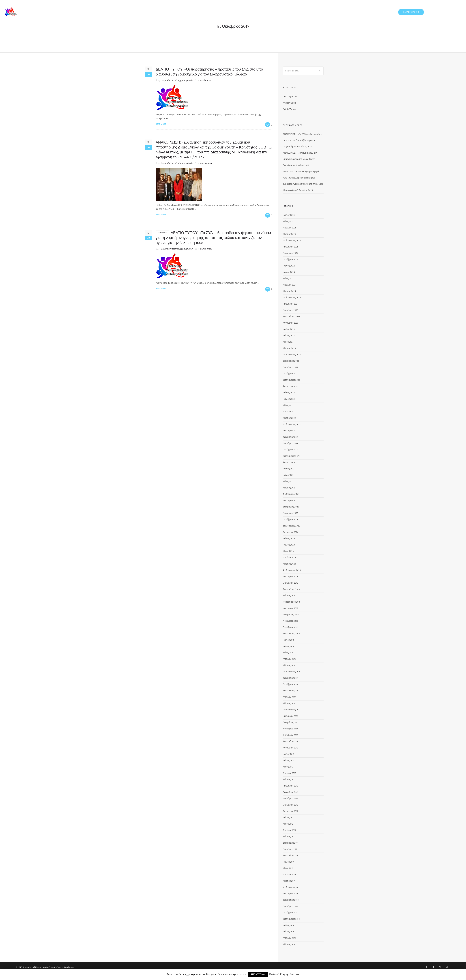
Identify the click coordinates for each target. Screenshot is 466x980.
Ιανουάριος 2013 (290, 786)
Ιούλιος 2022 (289, 393)
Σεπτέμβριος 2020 (291, 526)
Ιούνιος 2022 (289, 399)
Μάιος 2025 (288, 222)
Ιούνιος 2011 (288, 862)
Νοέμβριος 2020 (291, 513)
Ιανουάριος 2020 (291, 577)
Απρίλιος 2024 (290, 285)
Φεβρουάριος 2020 (292, 570)
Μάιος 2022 (288, 405)
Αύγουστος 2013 (290, 748)
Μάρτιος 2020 (289, 564)
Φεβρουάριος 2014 (292, 710)
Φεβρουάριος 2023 (292, 355)
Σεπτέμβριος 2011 (291, 856)
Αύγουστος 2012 (290, 811)
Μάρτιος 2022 (289, 418)
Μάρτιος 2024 (289, 291)
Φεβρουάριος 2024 (292, 298)
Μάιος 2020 (288, 551)
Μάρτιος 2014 (289, 704)
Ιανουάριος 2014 (291, 716)
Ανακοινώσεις (206, 163)
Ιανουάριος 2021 (290, 501)
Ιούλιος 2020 (289, 539)
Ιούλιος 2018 (289, 640)
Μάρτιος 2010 (289, 945)
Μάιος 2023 (288, 342)
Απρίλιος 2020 (290, 558)
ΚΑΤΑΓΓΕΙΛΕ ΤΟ (411, 12)
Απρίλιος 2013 (289, 773)
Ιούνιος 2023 (289, 336)
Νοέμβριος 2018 (290, 621)
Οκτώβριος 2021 (290, 450)
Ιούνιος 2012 (289, 818)
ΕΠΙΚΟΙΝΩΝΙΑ (455, 12)
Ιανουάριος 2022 (291, 431)
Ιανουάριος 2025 (291, 247)
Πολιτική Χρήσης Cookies (284, 975)
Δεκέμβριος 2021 (291, 437)
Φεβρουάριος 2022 (292, 424)
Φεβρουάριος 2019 (292, 602)
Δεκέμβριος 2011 (291, 843)
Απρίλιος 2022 (290, 412)
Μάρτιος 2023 (289, 348)
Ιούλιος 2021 (289, 469)
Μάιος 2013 (288, 767)
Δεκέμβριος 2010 (291, 900)
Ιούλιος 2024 (289, 266)
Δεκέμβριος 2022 (291, 361)
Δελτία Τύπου (206, 81)
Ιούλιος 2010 (289, 925)
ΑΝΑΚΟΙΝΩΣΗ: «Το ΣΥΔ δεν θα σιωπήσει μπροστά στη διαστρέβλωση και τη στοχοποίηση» (302, 141)
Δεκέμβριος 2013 (291, 723)
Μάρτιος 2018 (289, 665)
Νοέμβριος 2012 (290, 799)
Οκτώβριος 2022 (291, 374)
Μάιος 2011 (288, 868)
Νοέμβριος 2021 (290, 444)
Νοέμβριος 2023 (290, 310)
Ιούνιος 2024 (289, 272)
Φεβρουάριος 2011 (291, 887)
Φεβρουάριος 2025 (292, 241)
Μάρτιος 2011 (289, 881)
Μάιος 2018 (288, 653)
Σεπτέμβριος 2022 (291, 380)
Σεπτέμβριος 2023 (291, 317)
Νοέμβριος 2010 (290, 906)
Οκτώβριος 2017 (290, 684)
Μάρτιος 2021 (289, 488)
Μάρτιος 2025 (289, 234)
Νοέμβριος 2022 (290, 367)
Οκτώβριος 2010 (291, 913)
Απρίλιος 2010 (290, 938)
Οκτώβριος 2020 (291, 520)
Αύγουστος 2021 (290, 463)
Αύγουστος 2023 (291, 323)
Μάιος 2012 (288, 824)
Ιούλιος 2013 (289, 754)
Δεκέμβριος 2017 (291, 678)
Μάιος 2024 (288, 279)
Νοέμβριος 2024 (291, 253)
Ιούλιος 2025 (289, 215)
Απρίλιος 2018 (290, 659)
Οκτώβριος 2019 (291, 583)
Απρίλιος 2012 (289, 830)
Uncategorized (290, 97)
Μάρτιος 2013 (289, 780)
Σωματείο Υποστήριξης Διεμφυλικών (177, 81)
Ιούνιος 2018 (289, 646)
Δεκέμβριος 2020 (291, 507)
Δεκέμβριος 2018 (291, 615)
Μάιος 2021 (288, 482)
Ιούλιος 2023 (289, 329)
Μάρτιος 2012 (289, 837)
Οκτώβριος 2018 (291, 627)
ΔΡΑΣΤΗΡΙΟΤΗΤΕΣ (384, 12)
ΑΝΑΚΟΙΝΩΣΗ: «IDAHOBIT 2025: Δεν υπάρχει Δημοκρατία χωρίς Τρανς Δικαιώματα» (300, 159)
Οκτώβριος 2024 (291, 260)
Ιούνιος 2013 (289, 761)
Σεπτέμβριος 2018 (291, 634)
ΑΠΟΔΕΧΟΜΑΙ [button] (258, 975)
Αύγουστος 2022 (291, 386)
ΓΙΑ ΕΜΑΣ (347, 12)
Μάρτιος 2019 (289, 596)
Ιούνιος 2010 (289, 932)
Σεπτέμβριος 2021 (291, 456)
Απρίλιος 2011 (289, 875)
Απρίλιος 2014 (290, 697)
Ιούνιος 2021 (289, 475)
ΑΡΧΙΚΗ (334, 12)
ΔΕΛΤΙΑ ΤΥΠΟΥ (364, 12)
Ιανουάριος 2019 (291, 608)
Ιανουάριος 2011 (290, 894)
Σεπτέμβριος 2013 (291, 742)
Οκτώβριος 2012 (290, 805)
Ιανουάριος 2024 (291, 304)
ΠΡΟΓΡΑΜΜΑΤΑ (436, 12)
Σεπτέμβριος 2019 (291, 589)
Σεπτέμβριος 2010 (291, 919)
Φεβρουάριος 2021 (292, 494)
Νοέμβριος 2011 (290, 849)
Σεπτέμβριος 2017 (291, 691)
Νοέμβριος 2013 (290, 729)
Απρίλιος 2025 (290, 228)
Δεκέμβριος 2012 (291, 792)
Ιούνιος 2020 (289, 545)
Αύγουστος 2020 (291, 532)
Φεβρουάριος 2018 (292, 672)
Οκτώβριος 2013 (290, 735)
